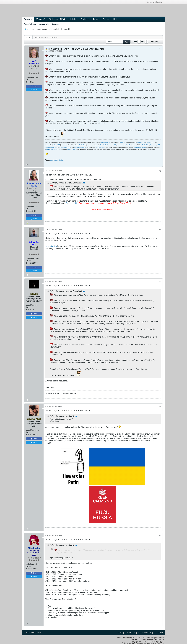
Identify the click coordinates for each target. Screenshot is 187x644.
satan (56, 160)
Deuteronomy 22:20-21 (52, 149)
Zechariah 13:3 (100, 147)
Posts (28, 37)
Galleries (85, 19)
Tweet (34, 90)
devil (52, 160)
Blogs (96, 19)
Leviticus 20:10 (128, 145)
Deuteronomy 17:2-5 (53, 147)
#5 (160, 407)
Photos (54, 37)
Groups (106, 19)
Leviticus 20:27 (56, 145)
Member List (44, 24)
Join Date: (31, 77)
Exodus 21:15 (83, 145)
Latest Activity (41, 37)
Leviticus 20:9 (112, 145)
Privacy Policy (144, 633)
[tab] (28, 37)
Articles (73, 19)
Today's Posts (30, 24)
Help (120, 633)
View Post (84, 183)
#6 (160, 536)
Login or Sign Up (155, 2)
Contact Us (130, 633)
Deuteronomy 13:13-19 (140, 147)
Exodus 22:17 (123, 143)
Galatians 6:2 (72, 203)
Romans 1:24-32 (151, 143)
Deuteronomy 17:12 (106, 143)
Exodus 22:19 (146, 145)
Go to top (158, 633)
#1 (160, 49)
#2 (160, 171)
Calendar (55, 24)
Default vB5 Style (34, 633)
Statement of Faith (57, 19)
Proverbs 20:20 (104, 145)
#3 (160, 230)
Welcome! (40, 19)
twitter (61, 160)
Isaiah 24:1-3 (51, 246)
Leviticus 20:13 (141, 143)
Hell (115, 19)
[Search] (118, 42)
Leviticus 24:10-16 (72, 149)
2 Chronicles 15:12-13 (80, 147)
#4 (160, 282)
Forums (28, 19)
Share (34, 86)
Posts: (29, 82)
